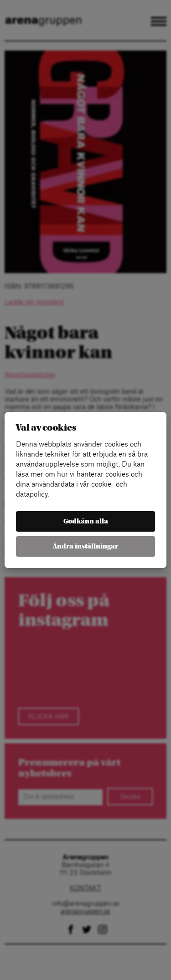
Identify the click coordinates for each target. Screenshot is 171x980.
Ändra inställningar (85, 546)
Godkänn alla (86, 521)
